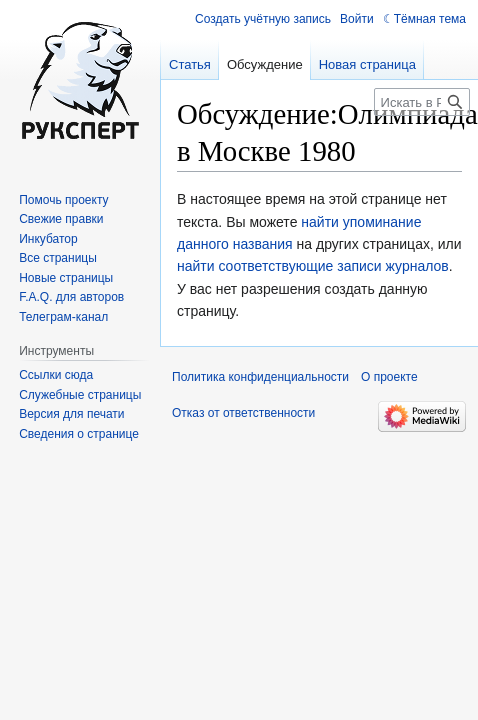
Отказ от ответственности (243, 413)
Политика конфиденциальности (260, 377)
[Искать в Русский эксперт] (422, 102)
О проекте (389, 377)
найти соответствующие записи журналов (313, 266)
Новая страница (367, 64)
